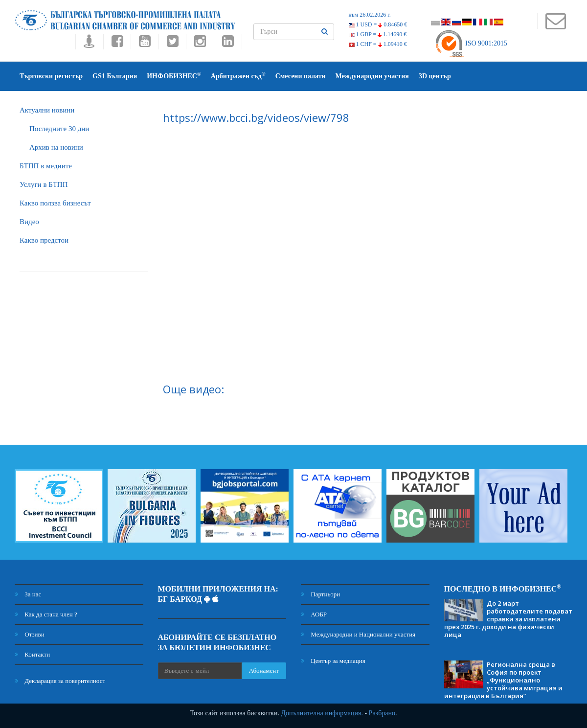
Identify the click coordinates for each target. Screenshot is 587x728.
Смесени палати (301, 76)
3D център (435, 76)
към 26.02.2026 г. (370, 15)
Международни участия (372, 76)
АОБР (314, 614)
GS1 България (115, 76)
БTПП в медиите (46, 166)
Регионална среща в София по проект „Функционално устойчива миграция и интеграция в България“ (503, 680)
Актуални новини (47, 110)
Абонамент (264, 671)
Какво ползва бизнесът (55, 203)
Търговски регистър (51, 76)
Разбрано (382, 713)
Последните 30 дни (59, 129)
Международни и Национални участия (358, 634)
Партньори (320, 594)
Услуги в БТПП (44, 184)
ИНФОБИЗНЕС (174, 76)
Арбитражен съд (238, 76)
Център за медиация (333, 661)
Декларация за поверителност (60, 681)
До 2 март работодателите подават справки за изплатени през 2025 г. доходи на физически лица (508, 619)
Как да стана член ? (46, 614)
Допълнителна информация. (322, 713)
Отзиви (30, 634)
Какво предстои (44, 240)
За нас (28, 594)
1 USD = (378, 24)
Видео (29, 222)
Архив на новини (56, 147)
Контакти (32, 654)
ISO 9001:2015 (471, 43)
